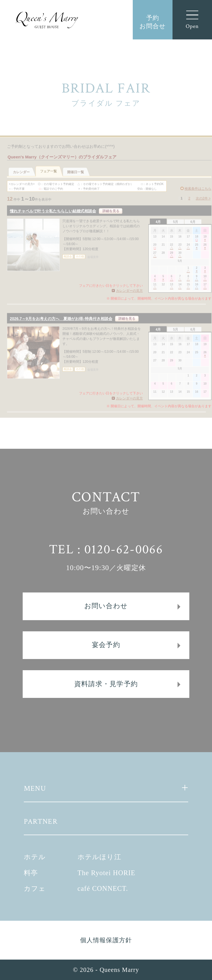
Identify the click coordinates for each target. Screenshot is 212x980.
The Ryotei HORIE (107, 873)
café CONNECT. (103, 888)
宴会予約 (106, 645)
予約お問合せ (153, 22)
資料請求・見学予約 (106, 684)
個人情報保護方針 (106, 940)
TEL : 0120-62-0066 (106, 549)
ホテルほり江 (99, 857)
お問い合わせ (106, 606)
